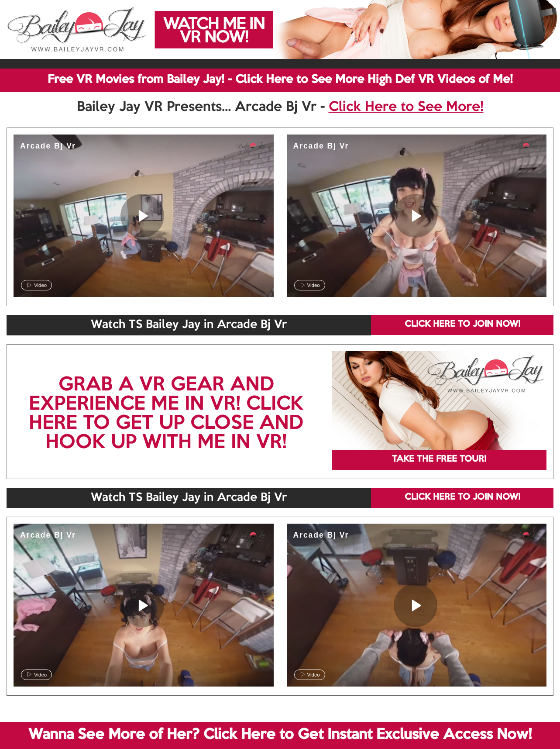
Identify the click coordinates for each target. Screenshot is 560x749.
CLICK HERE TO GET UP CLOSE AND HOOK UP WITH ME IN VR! (166, 424)
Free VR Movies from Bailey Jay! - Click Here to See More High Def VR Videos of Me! (280, 80)
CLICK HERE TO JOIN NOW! (462, 324)
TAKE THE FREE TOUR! (439, 459)
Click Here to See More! (406, 107)
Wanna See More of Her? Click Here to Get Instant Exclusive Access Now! (280, 735)
